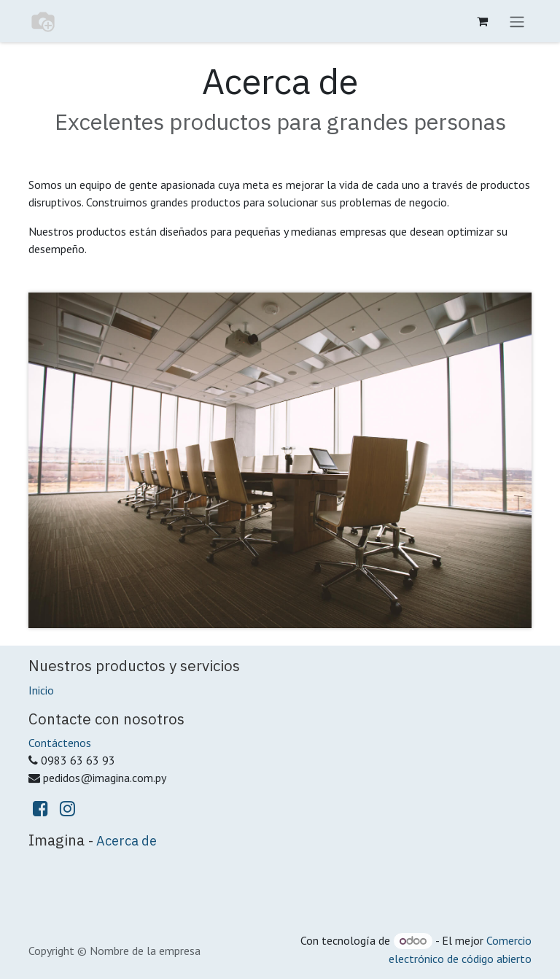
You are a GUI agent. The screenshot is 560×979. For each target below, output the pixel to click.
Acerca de (127, 840)
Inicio (41, 690)
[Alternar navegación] (517, 21)
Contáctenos (60, 743)
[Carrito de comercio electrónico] (482, 21)
